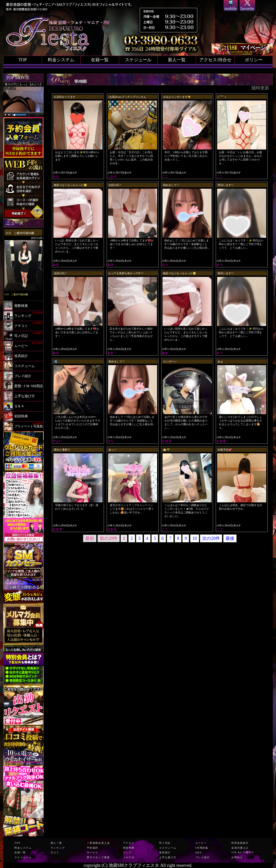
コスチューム (168, 848)
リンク (127, 852)
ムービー (201, 843)
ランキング (58, 848)
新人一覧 (177, 60)
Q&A (199, 852)
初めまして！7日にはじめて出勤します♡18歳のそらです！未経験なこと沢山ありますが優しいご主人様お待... (187, 244)
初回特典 (129, 848)
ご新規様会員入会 (98, 843)
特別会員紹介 (240, 843)
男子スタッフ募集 (98, 857)
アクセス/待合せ (215, 60)
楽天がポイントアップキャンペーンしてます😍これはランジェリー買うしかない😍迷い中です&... (132, 509)
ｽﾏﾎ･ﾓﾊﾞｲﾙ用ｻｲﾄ (243, 852)
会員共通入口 (240, 848)
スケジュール (138, 60)
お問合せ (237, 857)
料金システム (61, 60)
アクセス (129, 843)
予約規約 (93, 848)
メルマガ (129, 857)
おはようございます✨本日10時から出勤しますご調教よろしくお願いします (77, 156)
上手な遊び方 (168, 857)
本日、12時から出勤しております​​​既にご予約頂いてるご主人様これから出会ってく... (186, 156)
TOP (23, 60)
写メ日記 (165, 843)
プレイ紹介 (203, 857)
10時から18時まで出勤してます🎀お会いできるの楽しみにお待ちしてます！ (132, 244)
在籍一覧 (100, 60)
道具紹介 (165, 852)
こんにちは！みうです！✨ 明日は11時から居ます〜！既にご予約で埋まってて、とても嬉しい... (241, 244)
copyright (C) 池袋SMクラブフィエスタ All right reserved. (138, 865)
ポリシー (254, 60)
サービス (93, 852)
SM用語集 (202, 848)
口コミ (55, 852)
